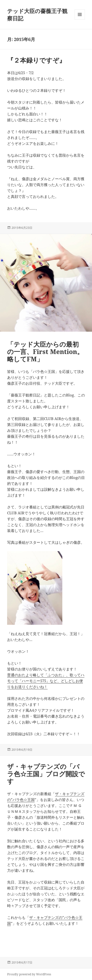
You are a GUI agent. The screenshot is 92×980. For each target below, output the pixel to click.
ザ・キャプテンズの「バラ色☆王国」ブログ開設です (46, 774)
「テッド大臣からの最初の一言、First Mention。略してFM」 (45, 352)
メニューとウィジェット (80, 20)
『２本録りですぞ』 (36, 60)
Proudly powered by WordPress (29, 974)
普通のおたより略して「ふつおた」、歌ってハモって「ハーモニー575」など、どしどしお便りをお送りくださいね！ (46, 681)
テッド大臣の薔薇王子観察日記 (37, 14)
